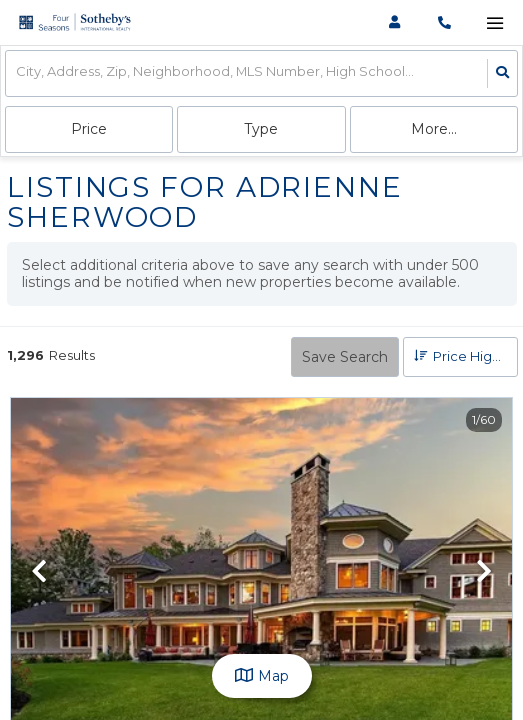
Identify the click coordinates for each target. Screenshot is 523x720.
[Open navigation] (494, 23)
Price (89, 129)
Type (261, 129)
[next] (484, 573)
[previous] (39, 573)
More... (434, 129)
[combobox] (17, 73)
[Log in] (394, 22)
